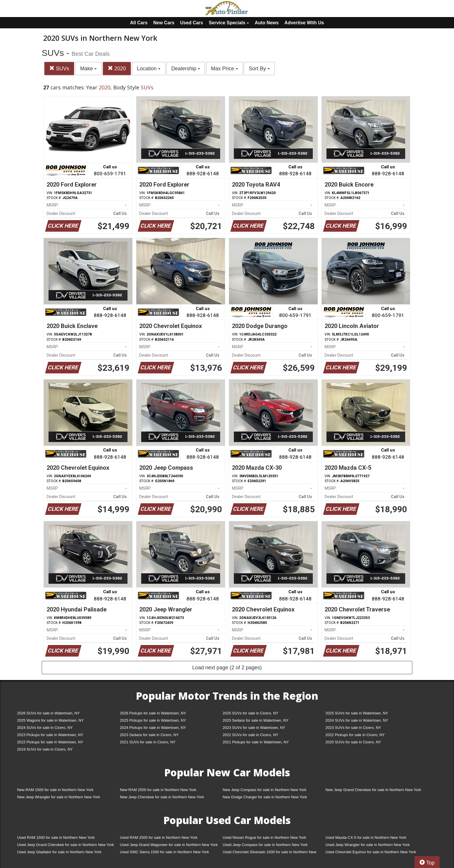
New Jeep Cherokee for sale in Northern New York (162, 797)
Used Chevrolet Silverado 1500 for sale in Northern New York (270, 853)
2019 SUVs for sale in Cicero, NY (45, 749)
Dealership (186, 69)
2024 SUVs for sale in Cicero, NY (45, 728)
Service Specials (229, 23)
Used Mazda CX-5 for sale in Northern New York (366, 837)
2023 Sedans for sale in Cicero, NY (149, 735)
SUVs (59, 68)
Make (88, 69)
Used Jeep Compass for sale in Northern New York (265, 845)
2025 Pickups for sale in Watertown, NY (153, 720)
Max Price (225, 69)
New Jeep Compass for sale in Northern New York (264, 790)
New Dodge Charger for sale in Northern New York (265, 797)
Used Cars (192, 23)
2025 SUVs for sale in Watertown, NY (357, 713)
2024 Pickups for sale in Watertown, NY (153, 728)
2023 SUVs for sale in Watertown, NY (254, 728)
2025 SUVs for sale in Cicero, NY (250, 713)
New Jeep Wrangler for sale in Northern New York (59, 797)
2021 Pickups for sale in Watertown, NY (256, 742)
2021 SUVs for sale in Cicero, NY (148, 742)
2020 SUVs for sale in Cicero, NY (353, 742)
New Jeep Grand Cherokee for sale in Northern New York (373, 790)
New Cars (164, 23)
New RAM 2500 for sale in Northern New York (158, 790)
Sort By (259, 69)
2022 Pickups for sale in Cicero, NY (355, 735)
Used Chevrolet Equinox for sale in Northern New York (371, 852)
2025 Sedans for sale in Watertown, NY (256, 720)
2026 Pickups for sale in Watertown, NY (153, 713)
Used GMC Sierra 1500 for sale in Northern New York (164, 852)
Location (149, 69)
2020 (117, 68)
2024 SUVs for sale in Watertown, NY (357, 720)
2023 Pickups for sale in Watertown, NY (50, 735)
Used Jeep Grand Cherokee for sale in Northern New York (66, 845)
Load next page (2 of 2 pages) (227, 668)
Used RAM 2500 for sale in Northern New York (159, 837)
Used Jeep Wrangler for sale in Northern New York (368, 845)
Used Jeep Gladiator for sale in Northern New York (59, 852)
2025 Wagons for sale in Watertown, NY (50, 720)
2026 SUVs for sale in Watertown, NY (48, 713)
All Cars (139, 23)
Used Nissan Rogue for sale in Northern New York (264, 837)
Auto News (267, 23)
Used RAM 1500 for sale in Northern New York (56, 837)
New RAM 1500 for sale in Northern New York (55, 790)
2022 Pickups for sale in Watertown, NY (50, 742)
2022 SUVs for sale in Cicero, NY (250, 735)
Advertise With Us (304, 23)
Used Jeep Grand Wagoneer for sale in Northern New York (169, 845)
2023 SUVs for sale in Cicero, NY (353, 728)
